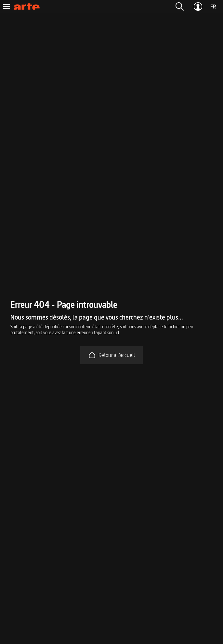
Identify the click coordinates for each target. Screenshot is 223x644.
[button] (180, 7)
